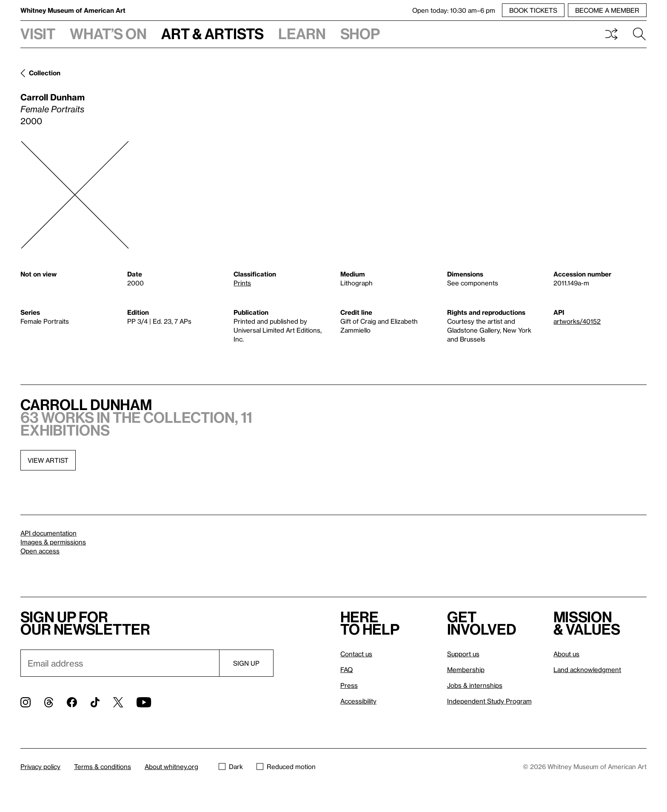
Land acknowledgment (587, 670)
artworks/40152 (577, 321)
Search (639, 34)
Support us (463, 654)
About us (566, 654)
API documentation (48, 533)
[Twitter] (118, 702)
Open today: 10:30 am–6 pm (454, 10)
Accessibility (358, 701)
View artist (48, 460)
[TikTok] (95, 702)
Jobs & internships (475, 685)
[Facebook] (72, 702)
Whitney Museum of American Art (73, 10)
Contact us (356, 654)
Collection (45, 73)
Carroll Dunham (53, 97)
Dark (231, 766)
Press (349, 685)
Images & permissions (53, 542)
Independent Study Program (489, 701)
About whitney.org (171, 766)
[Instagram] (26, 702)
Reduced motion (286, 766)
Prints (242, 283)
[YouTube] (144, 702)
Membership (466, 670)
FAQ (346, 670)
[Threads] (49, 702)
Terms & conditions (103, 766)
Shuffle (611, 34)
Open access (40, 551)
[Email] (120, 663)
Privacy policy (40, 766)
